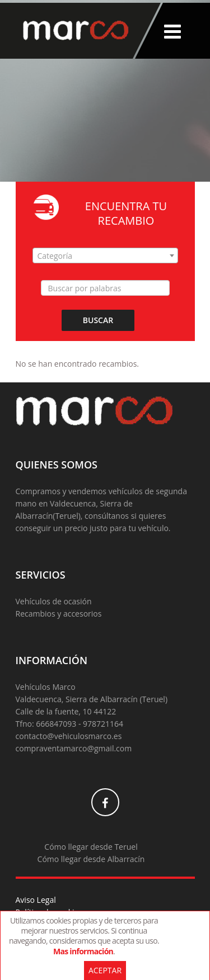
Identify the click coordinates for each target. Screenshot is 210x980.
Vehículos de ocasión (54, 601)
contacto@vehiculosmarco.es (69, 736)
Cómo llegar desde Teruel (91, 847)
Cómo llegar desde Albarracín (91, 859)
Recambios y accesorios (59, 614)
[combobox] (105, 255)
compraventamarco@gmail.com (74, 748)
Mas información (83, 951)
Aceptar (105, 970)
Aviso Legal (36, 900)
